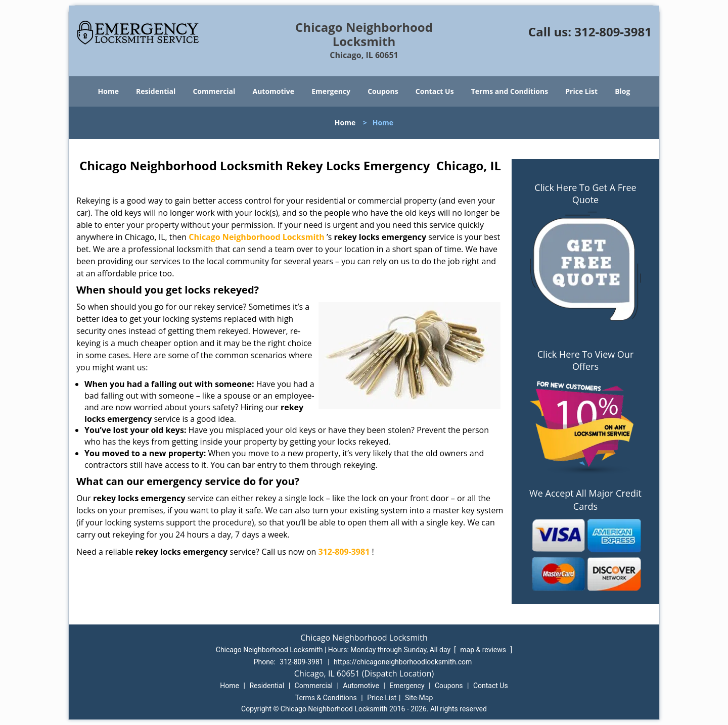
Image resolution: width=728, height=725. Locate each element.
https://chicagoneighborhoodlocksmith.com (403, 662)
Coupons (383, 91)
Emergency (331, 91)
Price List (581, 91)
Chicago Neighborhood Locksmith (257, 237)
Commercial (214, 91)
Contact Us (435, 91)
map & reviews (484, 650)
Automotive (274, 91)
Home (108, 91)
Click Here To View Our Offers (586, 360)
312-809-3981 (613, 32)
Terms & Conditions (326, 698)
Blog (622, 91)
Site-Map (419, 698)
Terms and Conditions (510, 91)
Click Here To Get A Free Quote (585, 194)
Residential (156, 91)
